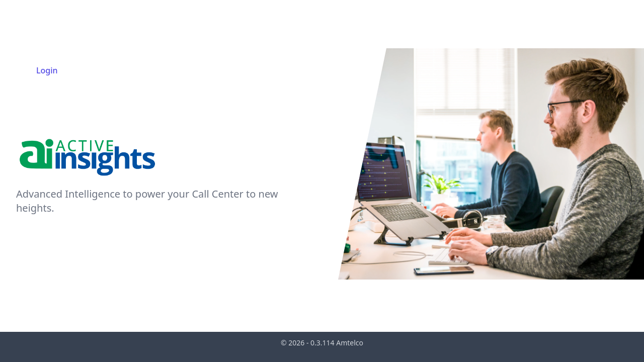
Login (47, 70)
